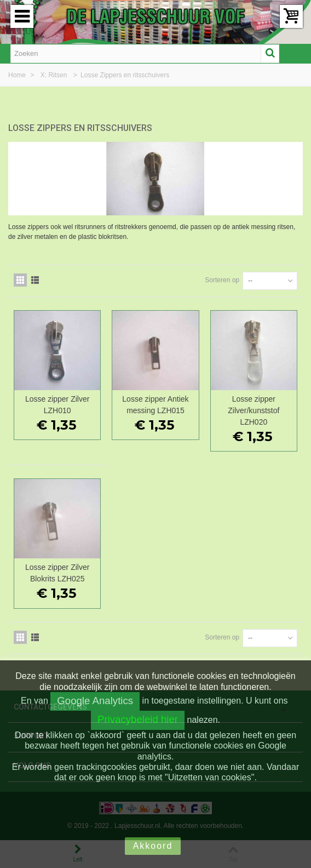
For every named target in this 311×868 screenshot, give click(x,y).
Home (18, 75)
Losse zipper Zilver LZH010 (57, 405)
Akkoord (153, 846)
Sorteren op (222, 280)
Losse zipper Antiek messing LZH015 (155, 405)
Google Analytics (95, 701)
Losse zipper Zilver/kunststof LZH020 (254, 410)
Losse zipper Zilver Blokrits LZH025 (57, 573)
